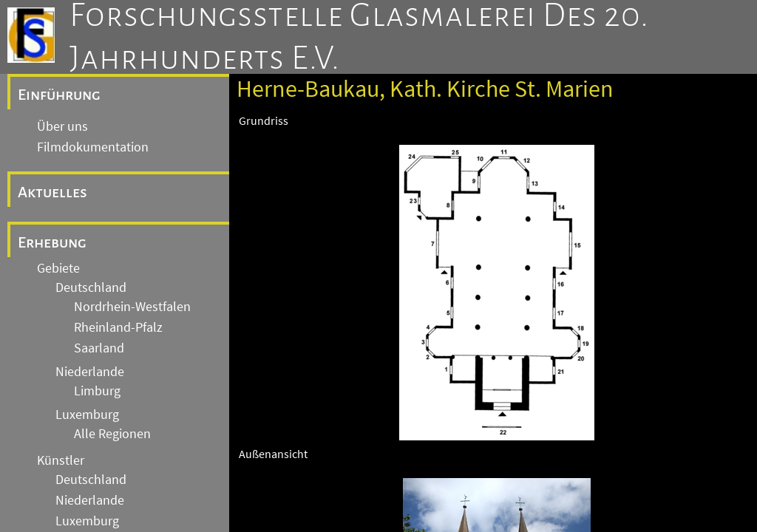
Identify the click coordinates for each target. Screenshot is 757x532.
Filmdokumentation (93, 147)
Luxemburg (87, 415)
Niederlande (90, 372)
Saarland (99, 348)
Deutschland (91, 287)
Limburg (97, 391)
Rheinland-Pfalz (118, 327)
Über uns (62, 126)
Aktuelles (52, 192)
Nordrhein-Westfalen (132, 307)
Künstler (61, 460)
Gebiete (58, 268)
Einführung (59, 95)
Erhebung (52, 242)
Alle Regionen (112, 434)
